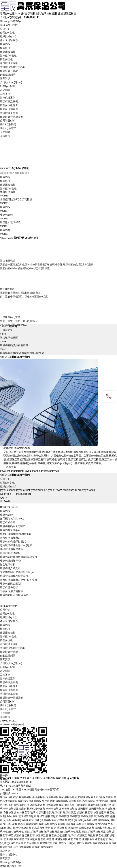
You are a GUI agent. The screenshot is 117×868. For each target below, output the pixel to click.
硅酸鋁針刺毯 (8, 75)
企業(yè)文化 (7, 33)
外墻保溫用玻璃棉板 (12, 591)
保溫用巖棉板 (8, 52)
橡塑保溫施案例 (9, 109)
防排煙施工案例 (9, 113)
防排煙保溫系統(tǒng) (12, 67)
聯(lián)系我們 (8, 124)
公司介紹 (5, 29)
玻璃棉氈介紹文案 (10, 568)
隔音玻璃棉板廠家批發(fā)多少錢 (19, 580)
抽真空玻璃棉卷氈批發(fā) (15, 576)
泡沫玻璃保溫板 (9, 63)
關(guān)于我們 (9, 25)
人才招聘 (5, 132)
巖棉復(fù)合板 (8, 56)
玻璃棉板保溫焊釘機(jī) (13, 542)
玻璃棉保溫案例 (9, 101)
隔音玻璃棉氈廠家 (10, 538)
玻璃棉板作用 (8, 522)
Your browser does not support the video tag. (27, 152)
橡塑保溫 (5, 48)
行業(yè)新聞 (7, 86)
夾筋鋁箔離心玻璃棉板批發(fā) (17, 572)
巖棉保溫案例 (8, 98)
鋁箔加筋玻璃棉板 (10, 553)
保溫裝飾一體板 (9, 71)
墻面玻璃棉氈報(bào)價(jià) (15, 534)
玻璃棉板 (5, 44)
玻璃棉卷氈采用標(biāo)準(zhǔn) (18, 557)
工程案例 (5, 94)
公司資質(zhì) (8, 121)
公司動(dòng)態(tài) (11, 82)
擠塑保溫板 (6, 59)
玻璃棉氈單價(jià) (10, 530)
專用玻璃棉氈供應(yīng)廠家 (16, 545)
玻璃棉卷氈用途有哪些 (13, 526)
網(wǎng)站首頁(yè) (11, 21)
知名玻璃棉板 (8, 564)
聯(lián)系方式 (8, 128)
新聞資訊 (5, 78)
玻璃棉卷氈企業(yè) (11, 584)
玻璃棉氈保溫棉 (9, 587)
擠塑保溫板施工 (9, 105)
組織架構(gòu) (8, 36)
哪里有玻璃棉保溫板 (12, 549)
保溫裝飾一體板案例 (12, 117)
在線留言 (5, 136)
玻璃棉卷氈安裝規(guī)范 (14, 595)
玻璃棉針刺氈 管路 (11, 561)
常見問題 (5, 90)
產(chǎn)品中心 (9, 40)
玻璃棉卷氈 (6, 515)
